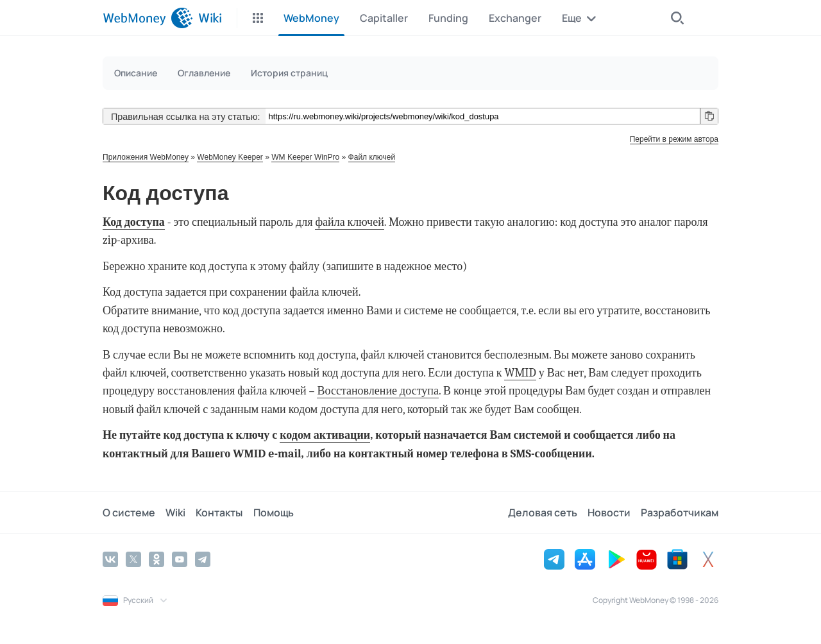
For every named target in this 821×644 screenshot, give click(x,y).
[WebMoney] (148, 18)
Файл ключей (372, 157)
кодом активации (325, 435)
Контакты (219, 513)
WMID (520, 373)
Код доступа (134, 222)
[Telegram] (203, 559)
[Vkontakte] (110, 559)
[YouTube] (180, 559)
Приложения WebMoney (146, 157)
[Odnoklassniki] (157, 559)
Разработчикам (680, 513)
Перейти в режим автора (674, 139)
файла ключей (349, 222)
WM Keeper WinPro (305, 157)
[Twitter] (133, 559)
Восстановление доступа (377, 391)
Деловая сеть (543, 513)
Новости (609, 513)
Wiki (175, 513)
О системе (129, 513)
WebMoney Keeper (230, 157)
